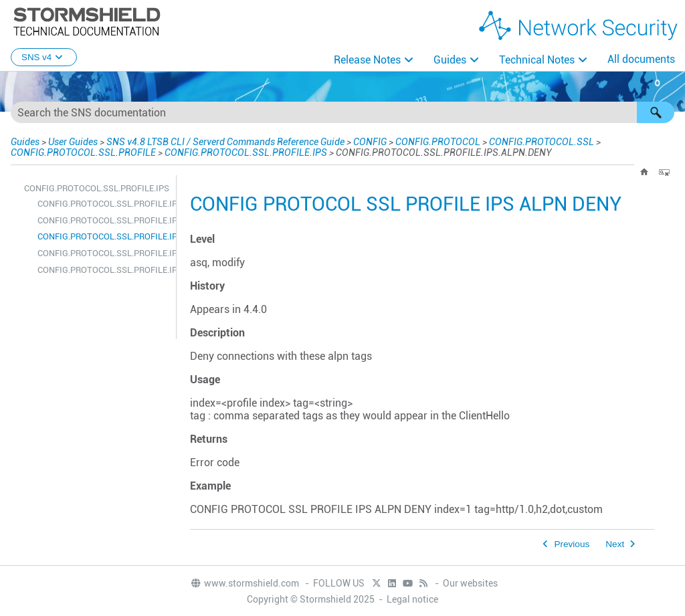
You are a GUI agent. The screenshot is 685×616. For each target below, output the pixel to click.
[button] (656, 112)
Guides (450, 60)
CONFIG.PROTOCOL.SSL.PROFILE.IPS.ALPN (103, 204)
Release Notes (367, 60)
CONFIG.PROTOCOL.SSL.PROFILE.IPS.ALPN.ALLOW (103, 220)
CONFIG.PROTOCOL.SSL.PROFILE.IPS (246, 152)
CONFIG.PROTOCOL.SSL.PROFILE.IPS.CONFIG (103, 270)
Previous (572, 544)
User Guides (73, 142)
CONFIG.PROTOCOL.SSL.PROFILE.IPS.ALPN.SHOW (103, 253)
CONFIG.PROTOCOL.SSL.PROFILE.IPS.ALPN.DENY (103, 236)
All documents (641, 59)
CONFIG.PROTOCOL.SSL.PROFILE (83, 152)
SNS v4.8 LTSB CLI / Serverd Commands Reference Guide (225, 142)
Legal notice (412, 599)
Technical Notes (537, 60)
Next (615, 544)
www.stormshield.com (244, 583)
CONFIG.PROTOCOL (438, 142)
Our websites (470, 583)
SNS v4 (44, 57)
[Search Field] (342, 112)
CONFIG (370, 142)
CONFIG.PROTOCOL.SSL (542, 142)
